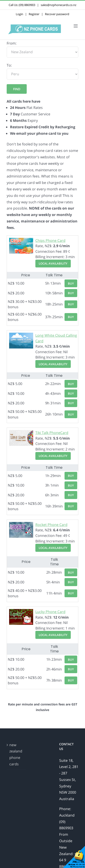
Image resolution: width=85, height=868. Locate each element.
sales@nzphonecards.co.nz (59, 5)
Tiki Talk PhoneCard (52, 433)
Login (19, 14)
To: (9, 65)
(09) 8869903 (27, 5)
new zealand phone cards (16, 754)
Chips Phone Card (50, 240)
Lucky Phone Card (50, 612)
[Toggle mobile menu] (76, 26)
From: (12, 43)
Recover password (57, 14)
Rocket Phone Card (51, 525)
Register (34, 14)
